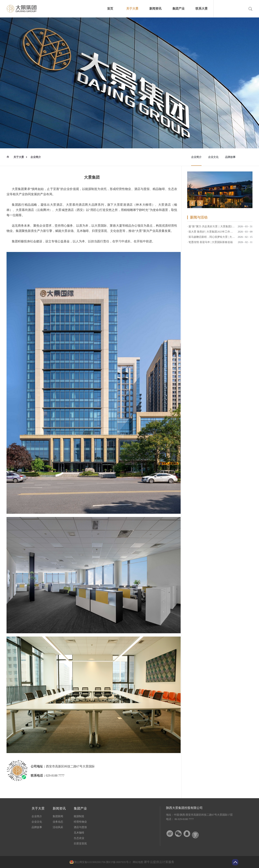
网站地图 (137, 862)
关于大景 (19, 157)
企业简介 (36, 157)
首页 (110, 9)
